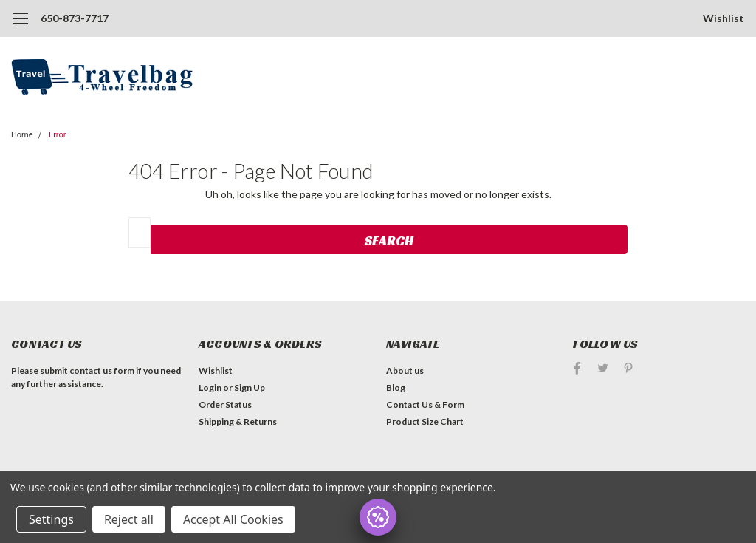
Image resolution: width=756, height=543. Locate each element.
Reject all (129, 519)
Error (58, 135)
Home (22, 135)
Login (210, 387)
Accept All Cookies (233, 519)
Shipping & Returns (238, 421)
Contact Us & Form (425, 404)
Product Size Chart (425, 421)
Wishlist (724, 18)
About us (405, 370)
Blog (396, 387)
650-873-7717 (75, 18)
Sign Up (250, 387)
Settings (51, 519)
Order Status (225, 404)
